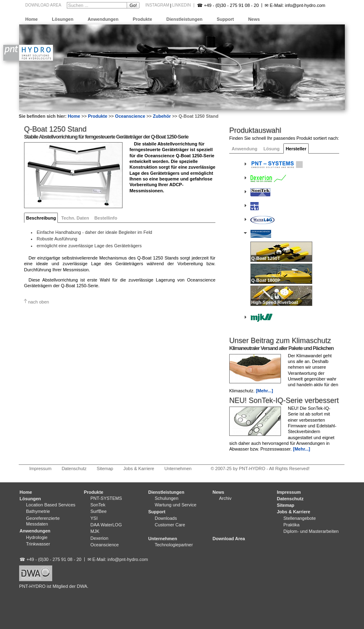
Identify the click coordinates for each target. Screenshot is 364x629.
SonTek (98, 505)
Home (32, 19)
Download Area (43, 5)
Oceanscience (130, 116)
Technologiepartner (174, 545)
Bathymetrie (38, 511)
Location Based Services (51, 505)
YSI (94, 518)
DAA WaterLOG (106, 525)
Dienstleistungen (185, 19)
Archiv (225, 498)
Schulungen (167, 498)
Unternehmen (178, 468)
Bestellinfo (106, 218)
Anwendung (244, 149)
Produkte (143, 19)
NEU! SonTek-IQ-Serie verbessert (284, 400)
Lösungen (63, 19)
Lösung (272, 149)
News (254, 19)
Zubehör (162, 116)
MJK (95, 531)
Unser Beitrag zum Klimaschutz (280, 341)
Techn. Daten (75, 218)
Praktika (292, 525)
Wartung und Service (175, 505)
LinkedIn (182, 5)
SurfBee (99, 511)
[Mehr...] (264, 391)
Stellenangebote (300, 518)
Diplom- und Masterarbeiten (311, 531)
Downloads (166, 518)
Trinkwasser (38, 544)
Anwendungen (103, 19)
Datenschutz (74, 468)
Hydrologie (37, 537)
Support (225, 19)
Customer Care (170, 525)
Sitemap (105, 468)
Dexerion (99, 538)
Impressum (40, 468)
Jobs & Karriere (139, 468)
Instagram (157, 5)
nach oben (38, 302)
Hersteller (296, 149)
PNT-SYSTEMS (106, 498)
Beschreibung (41, 218)
